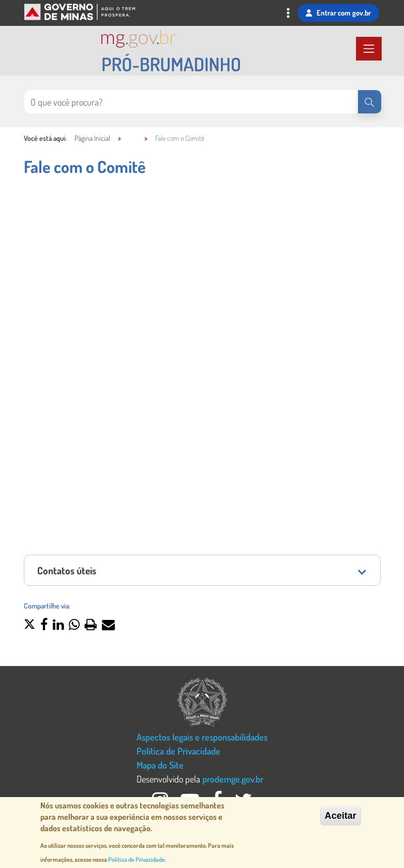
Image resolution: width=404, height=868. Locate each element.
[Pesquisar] (370, 102)
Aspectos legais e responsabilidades (202, 737)
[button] (29, 626)
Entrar (338, 13)
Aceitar (341, 816)
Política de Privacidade (178, 751)
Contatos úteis (67, 570)
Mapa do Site (160, 765)
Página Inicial (92, 138)
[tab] (202, 570)
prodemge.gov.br (233, 779)
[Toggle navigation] (288, 14)
